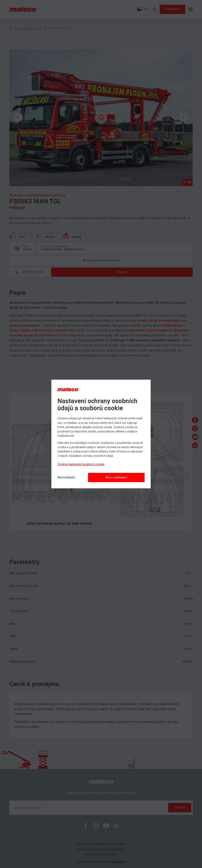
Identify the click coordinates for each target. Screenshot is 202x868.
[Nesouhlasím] (66, 478)
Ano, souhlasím (116, 477)
